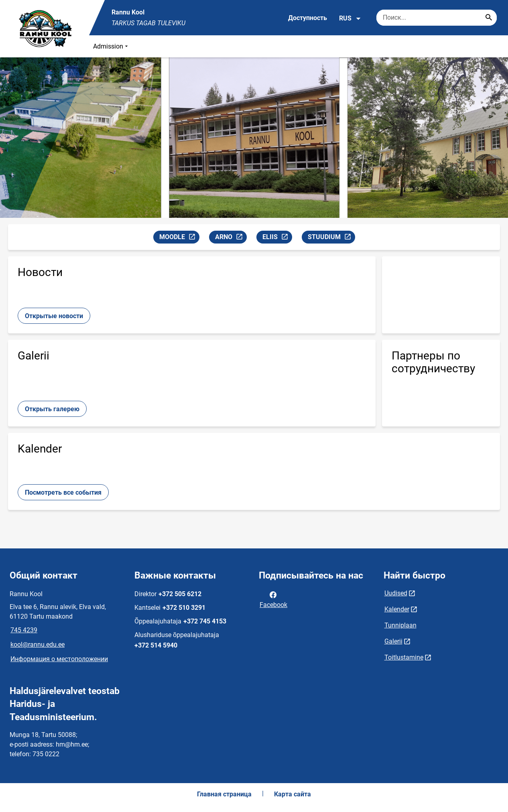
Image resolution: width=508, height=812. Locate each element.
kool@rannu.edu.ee (38, 645)
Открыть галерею (52, 409)
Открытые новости (54, 316)
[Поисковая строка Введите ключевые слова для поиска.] (437, 18)
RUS (350, 18)
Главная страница (224, 794)
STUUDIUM (331, 238)
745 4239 (24, 630)
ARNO (231, 238)
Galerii (393, 641)
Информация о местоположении (59, 659)
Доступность (308, 18)
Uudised (396, 593)
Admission (111, 46)
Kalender (397, 609)
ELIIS (277, 238)
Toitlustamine (404, 657)
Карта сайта (293, 794)
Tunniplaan (400, 625)
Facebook (273, 599)
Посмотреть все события (63, 492)
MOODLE (179, 238)
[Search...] (489, 18)
